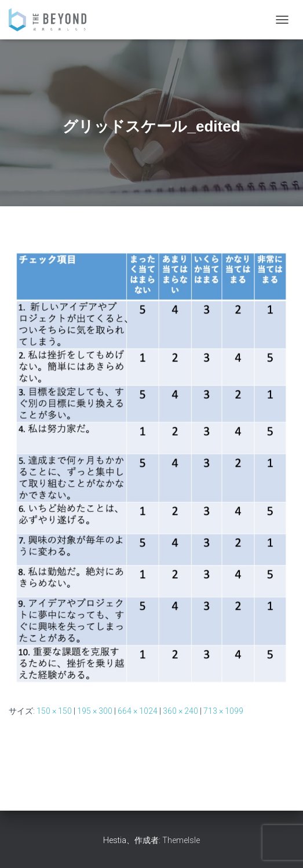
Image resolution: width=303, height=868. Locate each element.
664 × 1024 (138, 711)
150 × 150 (54, 711)
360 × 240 (180, 711)
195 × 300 (95, 711)
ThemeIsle (181, 840)
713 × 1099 (223, 711)
